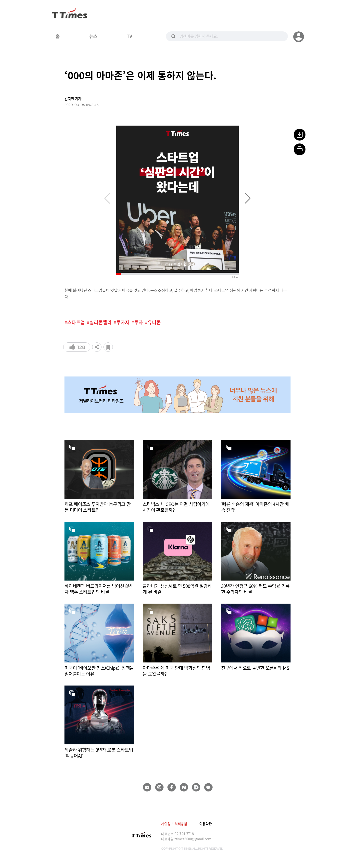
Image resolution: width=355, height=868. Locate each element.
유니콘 (154, 322)
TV (129, 36)
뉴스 (93, 36)
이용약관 (206, 824)
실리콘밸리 (101, 322)
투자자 (123, 322)
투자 (139, 322)
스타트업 (76, 322)
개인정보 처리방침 (174, 824)
